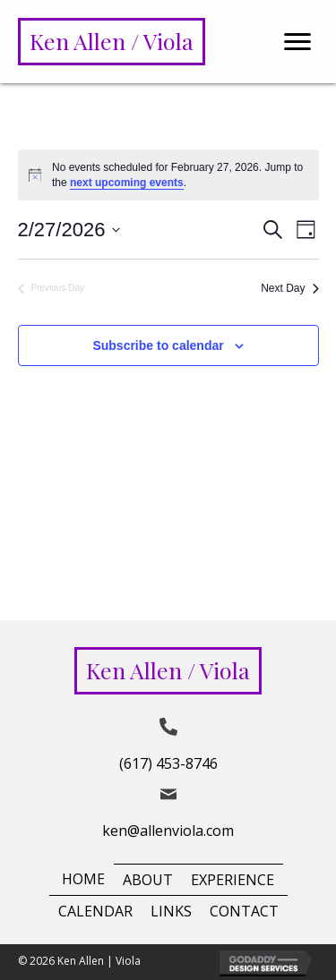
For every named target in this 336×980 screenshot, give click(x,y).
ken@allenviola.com (168, 831)
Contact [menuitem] (244, 911)
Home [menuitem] (83, 879)
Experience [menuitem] (233, 880)
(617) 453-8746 (168, 763)
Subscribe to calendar (158, 345)
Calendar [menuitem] (95, 911)
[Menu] (297, 42)
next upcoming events (127, 183)
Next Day (289, 288)
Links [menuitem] (171, 911)
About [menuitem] (148, 880)
